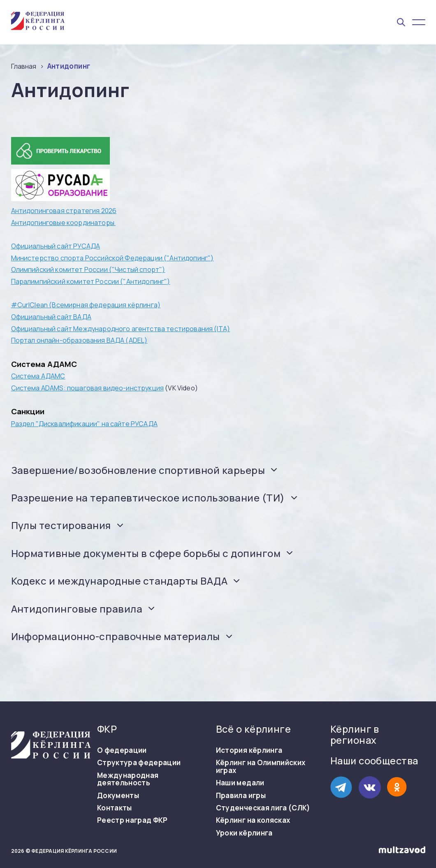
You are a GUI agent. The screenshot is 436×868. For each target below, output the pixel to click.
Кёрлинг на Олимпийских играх (261, 767)
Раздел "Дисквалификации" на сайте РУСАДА (84, 424)
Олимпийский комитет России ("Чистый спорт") (88, 269)
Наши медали (240, 783)
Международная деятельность (128, 779)
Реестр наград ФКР (132, 820)
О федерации (122, 750)
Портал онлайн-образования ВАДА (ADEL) (79, 340)
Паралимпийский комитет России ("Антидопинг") (91, 281)
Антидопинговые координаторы (63, 223)
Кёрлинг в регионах (355, 735)
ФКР (107, 729)
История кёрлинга (249, 750)
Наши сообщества (374, 761)
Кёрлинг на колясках (253, 820)
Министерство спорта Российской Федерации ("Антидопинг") (112, 258)
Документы (118, 796)
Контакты (115, 808)
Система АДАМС (38, 376)
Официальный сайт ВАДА (51, 317)
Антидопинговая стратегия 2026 (64, 211)
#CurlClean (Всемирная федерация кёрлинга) (86, 305)
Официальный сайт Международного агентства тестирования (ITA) (121, 329)
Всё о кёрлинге (254, 729)
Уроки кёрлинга (244, 833)
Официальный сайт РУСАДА (56, 246)
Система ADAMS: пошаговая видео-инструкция (88, 388)
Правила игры (241, 796)
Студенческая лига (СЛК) (263, 808)
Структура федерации (139, 763)
